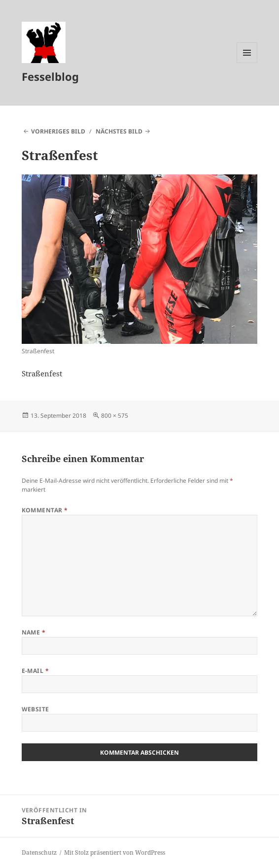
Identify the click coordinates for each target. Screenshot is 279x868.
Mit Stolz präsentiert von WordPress (115, 852)
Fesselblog (50, 76)
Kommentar (45, 510)
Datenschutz (39, 852)
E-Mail (35, 671)
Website (35, 709)
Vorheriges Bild (58, 131)
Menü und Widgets (247, 63)
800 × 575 (115, 416)
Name (34, 632)
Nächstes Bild (119, 131)
